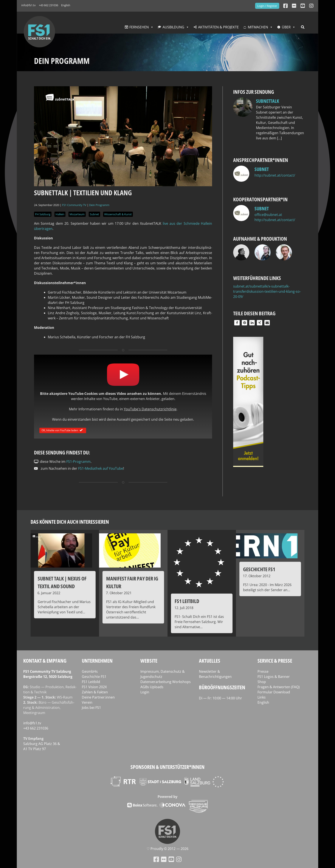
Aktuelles (210, 661)
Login (145, 692)
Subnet (94, 214)
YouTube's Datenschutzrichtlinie (150, 409)
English (66, 5)
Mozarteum (77, 214)
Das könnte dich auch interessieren (70, 522)
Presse (263, 671)
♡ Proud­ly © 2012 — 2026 (167, 849)
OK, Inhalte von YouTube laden (63, 430)
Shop (262, 682)
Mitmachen (258, 27)
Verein (87, 702)
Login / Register (267, 6)
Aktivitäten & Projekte (218, 27)
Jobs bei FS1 (91, 708)
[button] (237, 323)
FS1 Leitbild (91, 682)
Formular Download (274, 692)
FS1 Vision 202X (94, 687)
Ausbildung (173, 27)
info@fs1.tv (29, 5)
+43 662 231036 (48, 5)
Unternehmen (97, 661)
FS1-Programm (78, 462)
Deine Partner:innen (98, 697)
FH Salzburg (43, 214)
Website (149, 661)
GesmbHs (90, 671)
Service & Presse (275, 661)
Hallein (60, 214)
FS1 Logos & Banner (274, 677)
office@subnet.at (268, 215)
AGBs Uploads (152, 687)
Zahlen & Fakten (95, 692)
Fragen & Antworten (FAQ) (279, 687)
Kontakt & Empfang (45, 661)
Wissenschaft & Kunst (118, 214)
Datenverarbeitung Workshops (166, 682)
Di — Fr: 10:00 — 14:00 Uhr (220, 698)
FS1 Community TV (74, 205)
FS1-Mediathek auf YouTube (101, 468)
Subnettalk (268, 101)
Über (286, 27)
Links (262, 697)
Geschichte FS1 (94, 677)
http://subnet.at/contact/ (275, 175)
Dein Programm (99, 205)
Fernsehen (139, 27)
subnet (262, 169)
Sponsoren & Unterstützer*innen (167, 767)
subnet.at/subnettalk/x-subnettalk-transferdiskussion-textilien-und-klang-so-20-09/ (267, 291)
